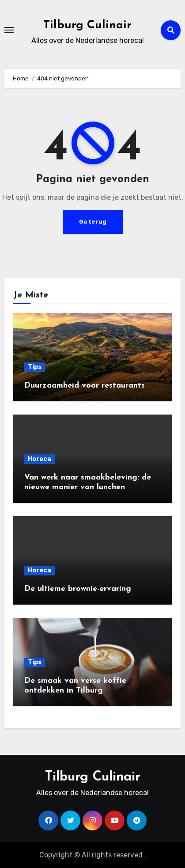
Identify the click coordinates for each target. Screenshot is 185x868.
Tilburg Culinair (87, 25)
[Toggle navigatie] (9, 30)
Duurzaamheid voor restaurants (85, 386)
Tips (35, 367)
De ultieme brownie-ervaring (78, 589)
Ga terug (93, 222)
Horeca (40, 459)
